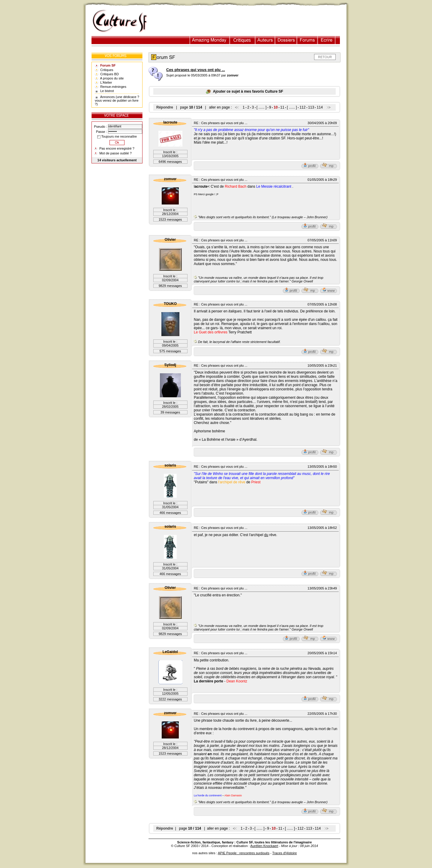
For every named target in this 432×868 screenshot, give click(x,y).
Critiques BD (109, 74)
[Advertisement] (250, 21)
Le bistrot (107, 91)
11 (282, 107)
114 (320, 107)
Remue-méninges (113, 87)
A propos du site (112, 78)
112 (302, 107)
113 (311, 107)
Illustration (210, 40)
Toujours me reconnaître (117, 136)
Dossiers (286, 40)
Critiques (243, 40)
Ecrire (326, 40)
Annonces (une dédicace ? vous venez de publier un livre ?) (117, 100)
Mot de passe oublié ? (115, 153)
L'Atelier (106, 82)
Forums (307, 40)
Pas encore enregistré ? (117, 148)
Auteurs (265, 40)
